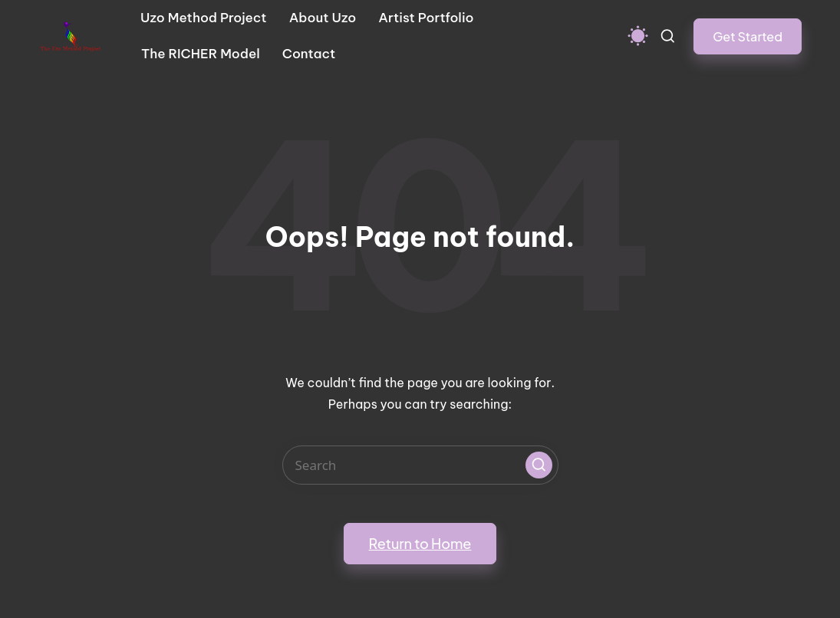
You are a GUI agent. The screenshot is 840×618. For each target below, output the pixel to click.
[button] (748, 36)
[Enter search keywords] (420, 465)
